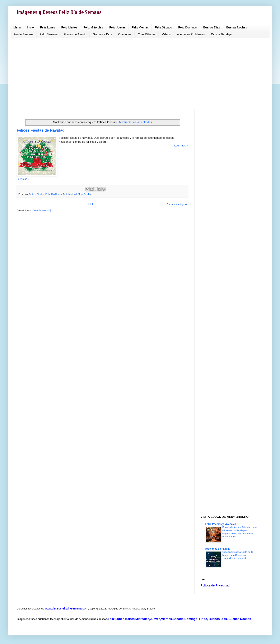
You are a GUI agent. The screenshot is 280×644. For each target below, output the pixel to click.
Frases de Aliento (75, 34)
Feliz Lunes (48, 27)
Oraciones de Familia (218, 549)
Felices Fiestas (37, 194)
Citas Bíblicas (147, 34)
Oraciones (125, 34)
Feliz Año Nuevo (54, 194)
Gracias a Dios (102, 34)
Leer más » (181, 146)
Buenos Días (212, 27)
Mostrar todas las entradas (135, 122)
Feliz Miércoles (93, 27)
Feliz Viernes (140, 27)
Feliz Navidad (70, 194)
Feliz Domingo (188, 27)
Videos (166, 34)
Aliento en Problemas (191, 34)
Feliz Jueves (117, 27)
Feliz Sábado (163, 27)
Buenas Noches (237, 27)
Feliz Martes (69, 27)
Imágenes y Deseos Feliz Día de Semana (59, 12)
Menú (17, 27)
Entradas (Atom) (42, 210)
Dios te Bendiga (221, 34)
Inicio (30, 27)
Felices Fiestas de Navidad (41, 130)
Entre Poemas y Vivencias (221, 524)
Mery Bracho (84, 194)
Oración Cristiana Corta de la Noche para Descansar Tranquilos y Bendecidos (238, 555)
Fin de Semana (24, 34)
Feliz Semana (49, 34)
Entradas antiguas (177, 204)
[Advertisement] (140, 74)
